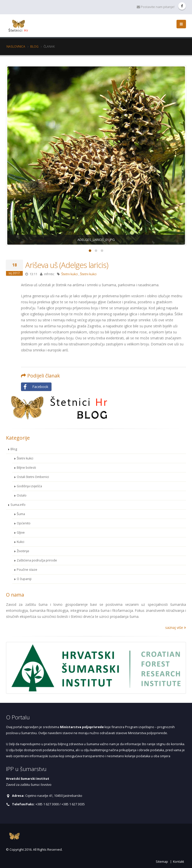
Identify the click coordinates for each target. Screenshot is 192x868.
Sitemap (162, 862)
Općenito (24, 523)
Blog (34, 46)
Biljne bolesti (26, 468)
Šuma (21, 514)
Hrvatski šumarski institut (28, 779)
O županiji (24, 579)
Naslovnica (16, 46)
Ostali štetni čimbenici (33, 477)
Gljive (21, 533)
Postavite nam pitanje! (156, 7)
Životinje (23, 551)
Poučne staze (27, 570)
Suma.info (18, 505)
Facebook (35, 387)
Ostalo (22, 495)
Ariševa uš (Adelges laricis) (67, 265)
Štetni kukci (69, 274)
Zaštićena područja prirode (37, 560)
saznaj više (176, 628)
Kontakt (178, 862)
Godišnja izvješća (29, 486)
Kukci (20, 542)
